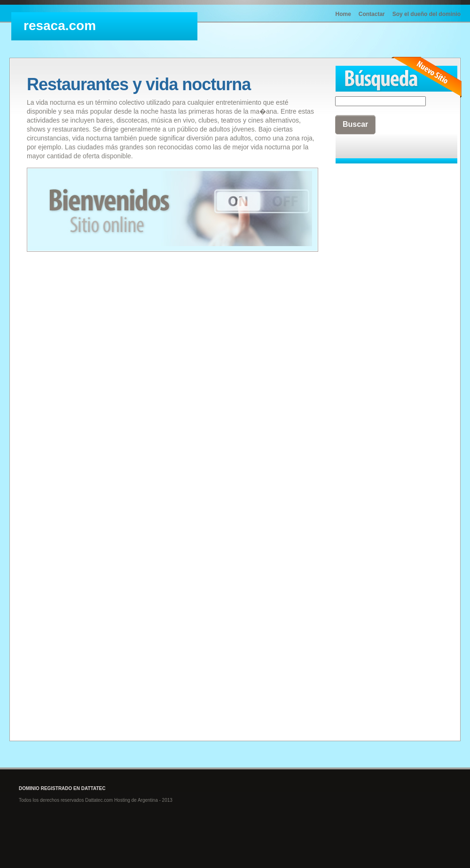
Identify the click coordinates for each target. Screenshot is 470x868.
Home (343, 14)
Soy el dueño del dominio (427, 14)
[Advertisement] (372, 310)
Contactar (372, 14)
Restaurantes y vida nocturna (139, 84)
